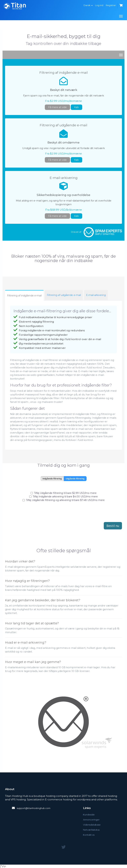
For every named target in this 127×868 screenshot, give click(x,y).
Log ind (99, 5)
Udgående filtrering (75, 479)
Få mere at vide (57, 107)
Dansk (88, 5)
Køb (76, 107)
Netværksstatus (91, 830)
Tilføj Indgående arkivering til (63, 497)
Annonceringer (91, 820)
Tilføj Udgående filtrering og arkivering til (64, 500)
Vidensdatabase (92, 825)
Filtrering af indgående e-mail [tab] (24, 296)
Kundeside (89, 815)
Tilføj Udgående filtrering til (64, 493)
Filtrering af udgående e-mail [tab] (64, 295)
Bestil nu (113, 526)
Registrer (111, 5)
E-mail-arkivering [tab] (96, 295)
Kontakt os (89, 835)
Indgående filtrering (52, 479)
